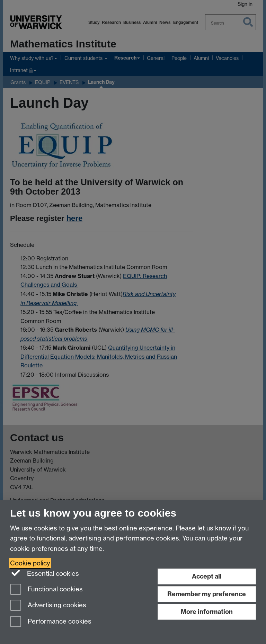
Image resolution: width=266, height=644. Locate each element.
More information (207, 612)
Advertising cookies (48, 606)
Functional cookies (46, 590)
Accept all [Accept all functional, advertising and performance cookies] (207, 576)
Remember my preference (207, 594)
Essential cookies (45, 573)
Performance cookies (51, 622)
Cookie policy (30, 563)
